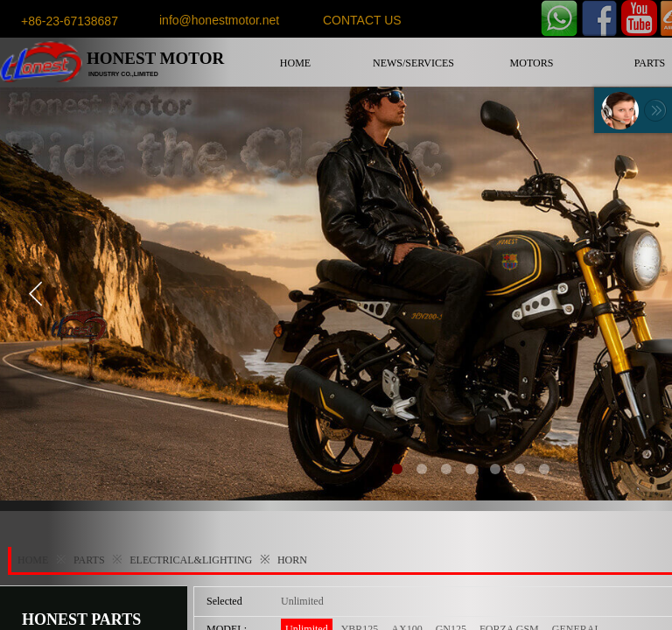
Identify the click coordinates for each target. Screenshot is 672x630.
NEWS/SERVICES (413, 63)
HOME (295, 63)
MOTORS (532, 63)
